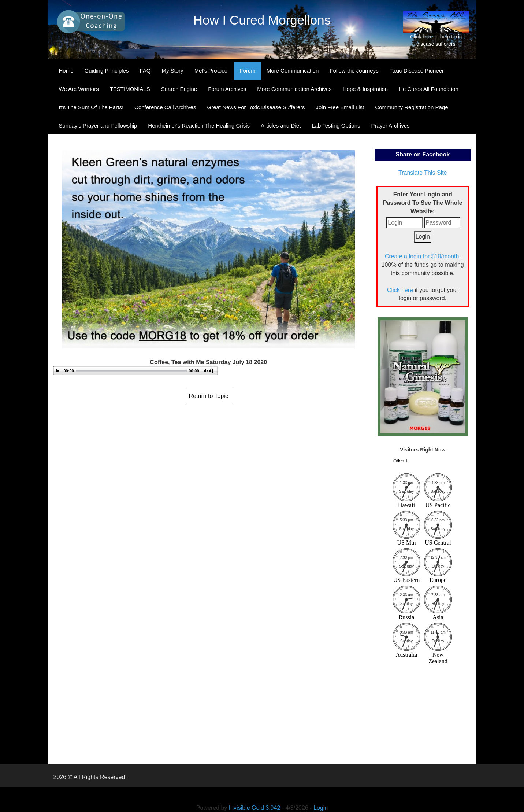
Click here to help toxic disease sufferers (436, 29)
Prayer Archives (391, 126)
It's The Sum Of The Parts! (91, 107)
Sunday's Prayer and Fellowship (98, 126)
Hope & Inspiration (365, 89)
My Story (172, 71)
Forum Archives (227, 89)
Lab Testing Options (336, 126)
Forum (247, 71)
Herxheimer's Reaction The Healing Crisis (199, 126)
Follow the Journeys (354, 71)
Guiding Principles (107, 71)
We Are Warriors (79, 89)
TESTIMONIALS (130, 89)
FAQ (145, 71)
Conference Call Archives (165, 107)
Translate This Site (423, 173)
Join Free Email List (340, 107)
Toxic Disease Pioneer (417, 71)
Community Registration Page (411, 107)
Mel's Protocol (212, 71)
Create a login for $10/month (422, 256)
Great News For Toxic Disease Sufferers (256, 107)
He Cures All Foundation (429, 89)
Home (66, 71)
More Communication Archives (294, 89)
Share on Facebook (423, 154)
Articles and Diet (281, 126)
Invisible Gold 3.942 (255, 808)
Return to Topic (209, 396)
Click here (400, 290)
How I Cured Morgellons (262, 20)
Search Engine (179, 89)
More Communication (293, 71)
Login (321, 808)
